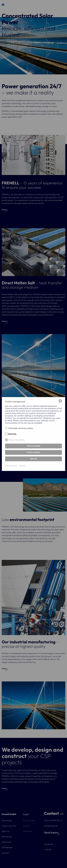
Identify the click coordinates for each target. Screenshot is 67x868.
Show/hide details (17, 440)
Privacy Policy (11, 466)
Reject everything (33, 446)
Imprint (22, 466)
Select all (33, 459)
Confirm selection (33, 452)
